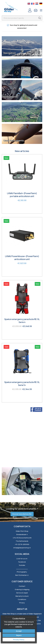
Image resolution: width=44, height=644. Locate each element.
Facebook (22, 562)
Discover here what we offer (22, 514)
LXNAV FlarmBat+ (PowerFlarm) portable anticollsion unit (22, 195)
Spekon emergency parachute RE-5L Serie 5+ (22, 384)
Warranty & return (22, 596)
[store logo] (11, 7)
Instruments (11, 97)
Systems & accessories (17, 119)
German (41, 4)
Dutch (37, 4)
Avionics (8, 75)
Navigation (10, 53)
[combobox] (22, 18)
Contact (22, 586)
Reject (19, 635)
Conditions (22, 599)
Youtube (22, 565)
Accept (19, 631)
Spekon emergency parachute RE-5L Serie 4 (22, 321)
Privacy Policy (19, 640)
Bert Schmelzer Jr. (22, 575)
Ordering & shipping (22, 589)
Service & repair (22, 593)
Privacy (22, 603)
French (33, 4)
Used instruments (14, 141)
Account (30, 10)
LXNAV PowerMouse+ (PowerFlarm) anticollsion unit (22, 258)
